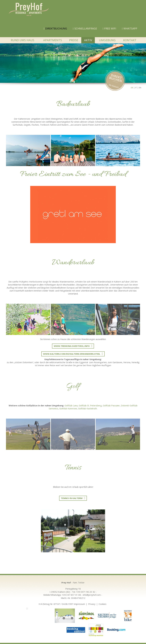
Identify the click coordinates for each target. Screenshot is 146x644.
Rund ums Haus (23, 40)
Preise (74, 40)
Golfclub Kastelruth (87, 408)
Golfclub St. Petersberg (90, 405)
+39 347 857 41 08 (71, 595)
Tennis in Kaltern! (72, 498)
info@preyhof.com (92, 595)
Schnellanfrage (85, 28)
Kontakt (130, 40)
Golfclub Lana (71, 405)
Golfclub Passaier (111, 405)
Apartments (53, 40)
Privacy (92, 604)
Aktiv (88, 40)
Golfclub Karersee (68, 408)
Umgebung (107, 40)
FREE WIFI (109, 28)
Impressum (79, 604)
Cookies (103, 604)
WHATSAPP (129, 28)
